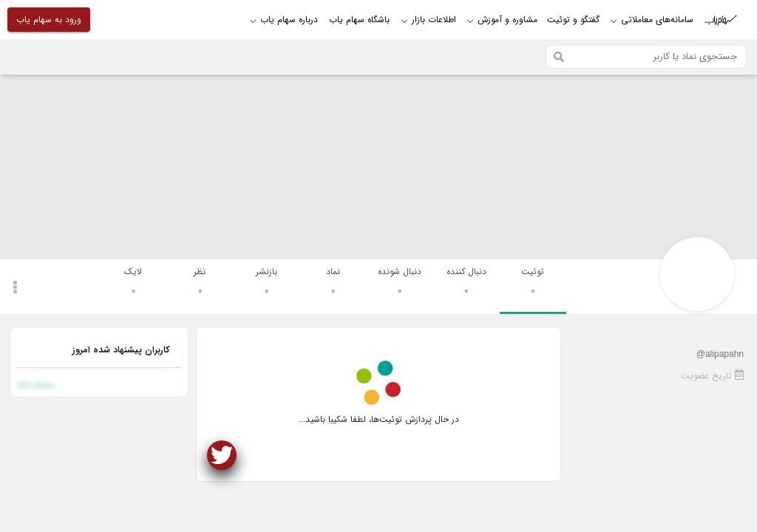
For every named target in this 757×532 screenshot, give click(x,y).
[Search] (646, 57)
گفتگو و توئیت (573, 20)
